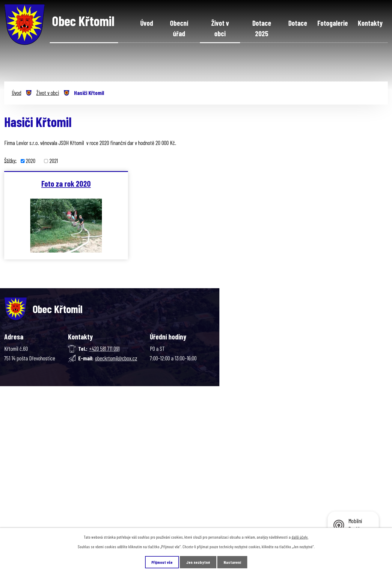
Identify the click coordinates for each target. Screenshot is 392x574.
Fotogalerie (333, 23)
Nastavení (232, 562)
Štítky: (10, 160)
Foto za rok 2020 (66, 183)
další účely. (300, 537)
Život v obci (220, 28)
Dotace (298, 23)
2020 (31, 161)
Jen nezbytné (198, 562)
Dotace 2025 (262, 28)
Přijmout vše (162, 562)
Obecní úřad (179, 28)
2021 (54, 161)
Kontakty (370, 23)
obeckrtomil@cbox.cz (116, 358)
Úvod (147, 23)
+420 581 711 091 (104, 349)
